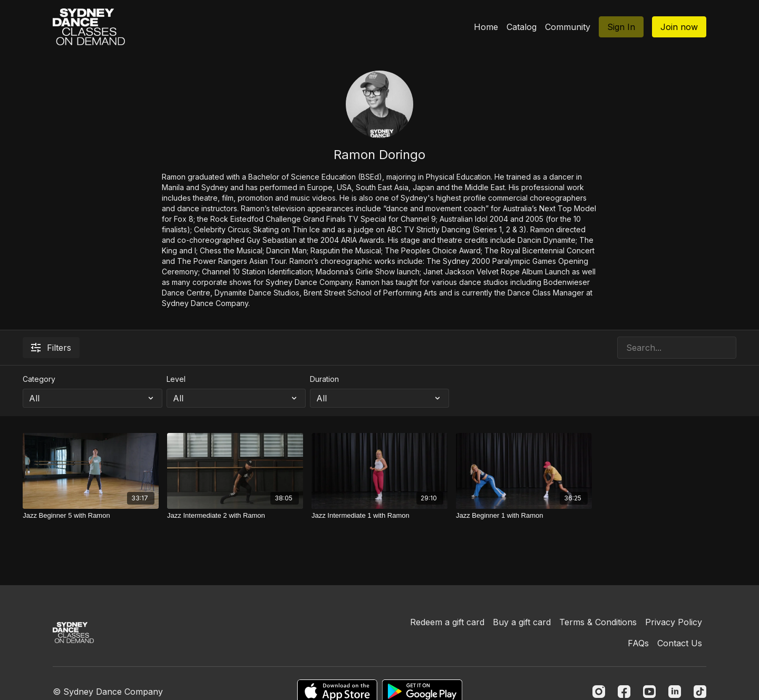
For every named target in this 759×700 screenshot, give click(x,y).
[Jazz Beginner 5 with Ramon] (91, 516)
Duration (324, 379)
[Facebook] (624, 692)
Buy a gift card (522, 622)
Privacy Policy (674, 622)
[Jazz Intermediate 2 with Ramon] (235, 516)
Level (176, 379)
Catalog (522, 27)
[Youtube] (649, 692)
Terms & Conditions (598, 622)
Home (486, 27)
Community (568, 27)
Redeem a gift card (447, 622)
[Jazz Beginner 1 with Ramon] (524, 516)
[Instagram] (599, 692)
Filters (51, 348)
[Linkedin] (675, 692)
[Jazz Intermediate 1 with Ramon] (379, 516)
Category (39, 379)
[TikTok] (700, 692)
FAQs (638, 643)
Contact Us (680, 643)
